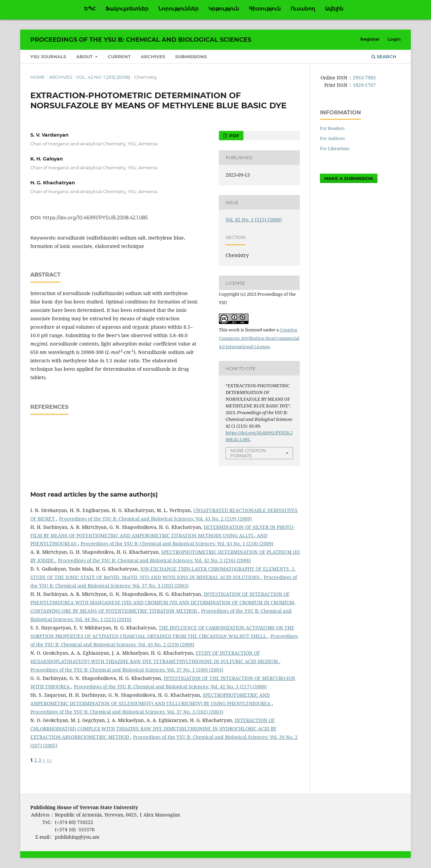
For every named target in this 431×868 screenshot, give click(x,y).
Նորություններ (178, 9)
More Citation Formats (248, 453)
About (85, 57)
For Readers (332, 128)
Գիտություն (265, 9)
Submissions (191, 57)
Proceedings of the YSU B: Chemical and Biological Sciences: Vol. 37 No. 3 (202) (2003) (127, 712)
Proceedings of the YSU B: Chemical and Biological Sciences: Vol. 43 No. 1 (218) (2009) (177, 544)
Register (370, 39)
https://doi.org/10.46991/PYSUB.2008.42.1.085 (95, 218)
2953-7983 (364, 78)
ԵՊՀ (90, 9)
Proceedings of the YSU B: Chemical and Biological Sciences (141, 40)
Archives (153, 57)
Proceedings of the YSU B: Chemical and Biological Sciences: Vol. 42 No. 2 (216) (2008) (154, 560)
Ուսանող (303, 9)
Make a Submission (349, 178)
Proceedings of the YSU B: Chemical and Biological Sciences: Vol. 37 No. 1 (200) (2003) (127, 670)
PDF (234, 136)
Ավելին (334, 9)
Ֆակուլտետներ (127, 9)
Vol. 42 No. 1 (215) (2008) (103, 77)
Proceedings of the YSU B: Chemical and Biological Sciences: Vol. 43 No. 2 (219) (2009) (155, 519)
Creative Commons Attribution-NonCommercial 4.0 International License (259, 338)
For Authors (332, 138)
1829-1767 (364, 85)
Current (119, 57)
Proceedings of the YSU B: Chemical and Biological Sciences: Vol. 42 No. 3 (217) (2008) (170, 686)
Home (38, 77)
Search (384, 57)
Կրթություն (224, 9)
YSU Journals (48, 57)
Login (394, 39)
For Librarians (335, 148)
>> (49, 760)
